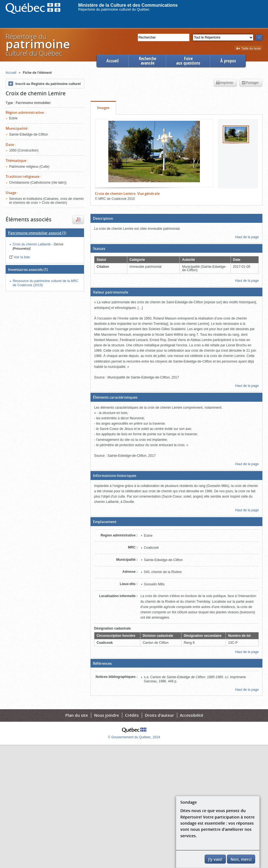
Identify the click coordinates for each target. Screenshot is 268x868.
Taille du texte (248, 49)
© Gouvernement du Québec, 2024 (134, 737)
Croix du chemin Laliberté (32, 244)
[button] (176, 218)
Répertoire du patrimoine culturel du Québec (114, 9)
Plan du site (77, 715)
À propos (228, 61)
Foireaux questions (188, 61)
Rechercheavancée (147, 61)
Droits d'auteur (159, 715)
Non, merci (241, 859)
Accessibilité (192, 715)
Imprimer (225, 83)
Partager (250, 83)
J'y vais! (215, 859)
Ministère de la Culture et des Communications (128, 5)
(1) (37, 233)
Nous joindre (107, 715)
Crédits (132, 715)
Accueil (113, 61)
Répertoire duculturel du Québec (37, 45)
